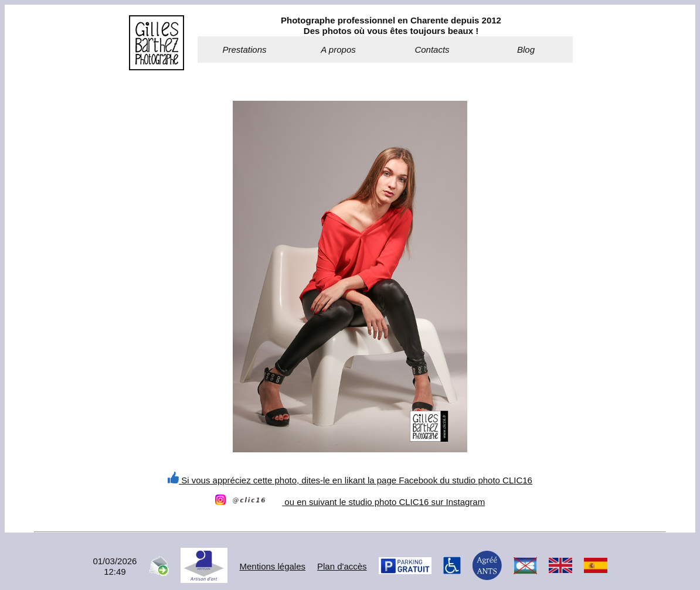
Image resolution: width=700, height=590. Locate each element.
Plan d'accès (342, 566)
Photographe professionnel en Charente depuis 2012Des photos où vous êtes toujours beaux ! (391, 25)
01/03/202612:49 (115, 566)
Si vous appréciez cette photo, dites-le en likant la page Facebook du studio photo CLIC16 (350, 480)
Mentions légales (272, 566)
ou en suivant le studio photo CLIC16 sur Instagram (350, 502)
